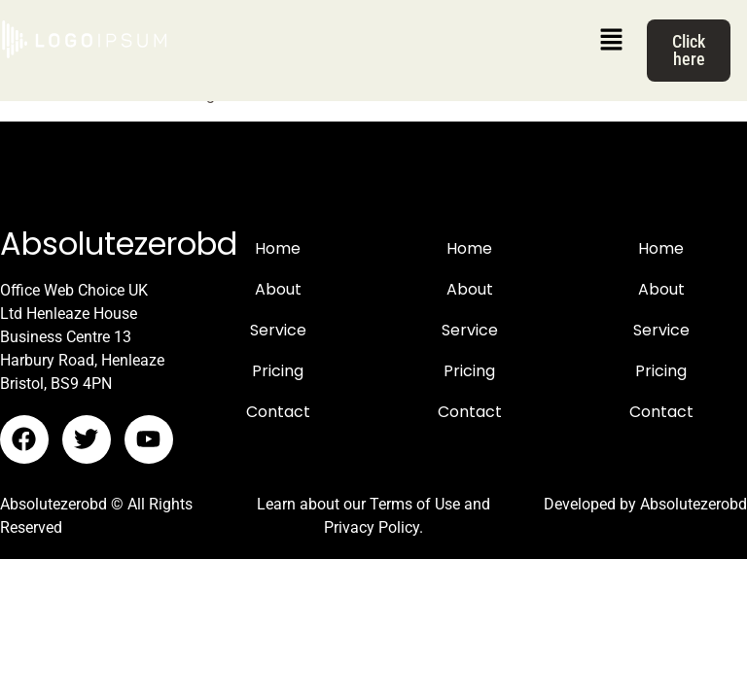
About (278, 289)
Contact (278, 412)
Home (278, 248)
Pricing (278, 371)
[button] (611, 41)
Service (278, 330)
